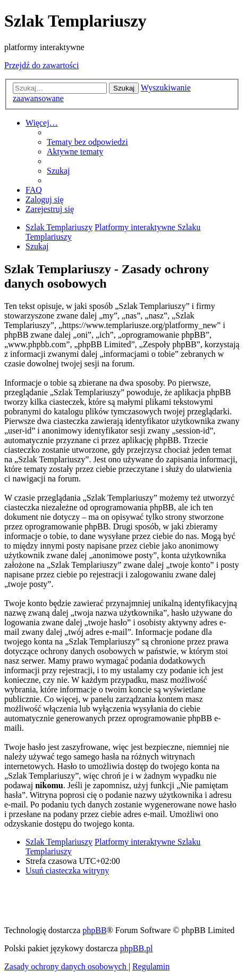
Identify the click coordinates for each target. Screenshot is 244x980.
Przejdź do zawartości (41, 65)
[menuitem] (87, 142)
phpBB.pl (137, 948)
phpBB (94, 930)
